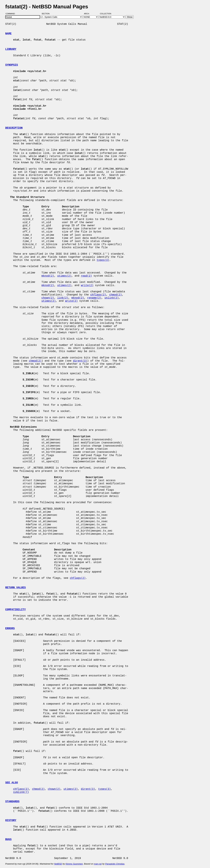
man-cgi (98, 864)
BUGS (8, 839)
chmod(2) (116, 295)
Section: (47, 14)
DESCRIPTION (14, 128)
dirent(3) (80, 361)
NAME (8, 34)
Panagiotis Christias (115, 864)
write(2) (87, 285)
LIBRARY (11, 49)
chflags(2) (98, 295)
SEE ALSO (12, 783)
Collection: (106, 14)
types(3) (103, 260)
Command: (11, 14)
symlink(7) (21, 792)
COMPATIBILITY (16, 610)
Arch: (88, 14)
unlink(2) (112, 298)
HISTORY (11, 820)
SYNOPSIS (12, 65)
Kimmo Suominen (74, 864)
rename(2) (94, 298)
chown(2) (48, 298)
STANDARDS (12, 802)
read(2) (86, 276)
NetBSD (58, 864)
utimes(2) (64, 276)
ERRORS (10, 628)
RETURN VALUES (16, 588)
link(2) (63, 298)
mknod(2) (48, 276)
